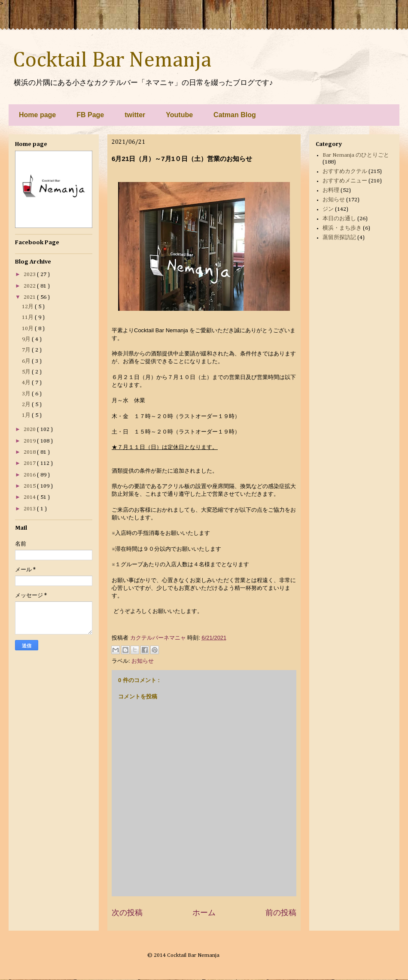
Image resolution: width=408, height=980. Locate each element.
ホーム (204, 913)
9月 (27, 339)
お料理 (331, 190)
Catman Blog (235, 115)
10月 (28, 329)
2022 (30, 286)
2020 (30, 429)
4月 (27, 383)
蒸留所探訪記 (339, 238)
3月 (27, 394)
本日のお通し (339, 219)
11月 (28, 317)
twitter (135, 115)
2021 (30, 297)
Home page (37, 115)
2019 (30, 441)
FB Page (90, 115)
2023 (30, 275)
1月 (27, 415)
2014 (30, 497)
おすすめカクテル (345, 171)
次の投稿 (127, 913)
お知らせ (143, 661)
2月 (27, 405)
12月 (28, 307)
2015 (30, 486)
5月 (27, 372)
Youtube (179, 115)
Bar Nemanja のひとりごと (356, 155)
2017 (30, 463)
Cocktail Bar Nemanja (112, 61)
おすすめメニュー (345, 181)
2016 (30, 475)
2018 (30, 452)
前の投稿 (281, 913)
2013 (30, 509)
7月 (27, 350)
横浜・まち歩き (342, 228)
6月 (27, 361)
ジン (328, 209)
